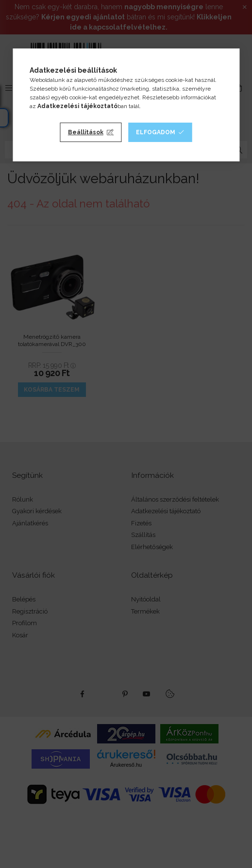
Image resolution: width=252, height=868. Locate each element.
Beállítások (86, 132)
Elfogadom (156, 132)
